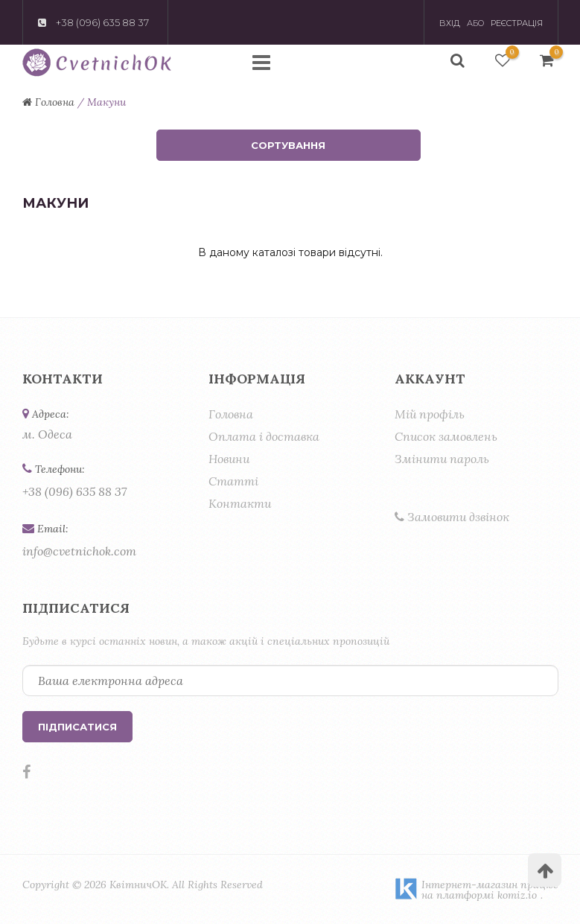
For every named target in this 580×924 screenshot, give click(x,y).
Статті (233, 481)
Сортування (288, 145)
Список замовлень (446, 436)
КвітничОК (138, 885)
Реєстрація (517, 23)
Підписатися (77, 727)
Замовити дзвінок (452, 517)
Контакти (240, 503)
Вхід (450, 23)
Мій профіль (430, 414)
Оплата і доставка (264, 436)
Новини (229, 459)
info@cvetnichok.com (79, 551)
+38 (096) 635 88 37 (74, 491)
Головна (231, 414)
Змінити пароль (442, 459)
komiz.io (517, 895)
